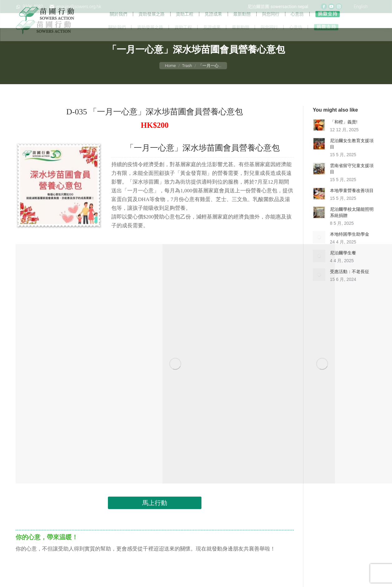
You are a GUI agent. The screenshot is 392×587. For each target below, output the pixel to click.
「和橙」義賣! (344, 135)
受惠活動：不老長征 (350, 285)
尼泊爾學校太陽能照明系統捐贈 (352, 225)
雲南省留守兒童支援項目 (352, 182)
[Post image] (319, 138)
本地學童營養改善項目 (352, 204)
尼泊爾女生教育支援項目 (352, 157)
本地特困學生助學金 (350, 247)
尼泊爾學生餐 (343, 266)
